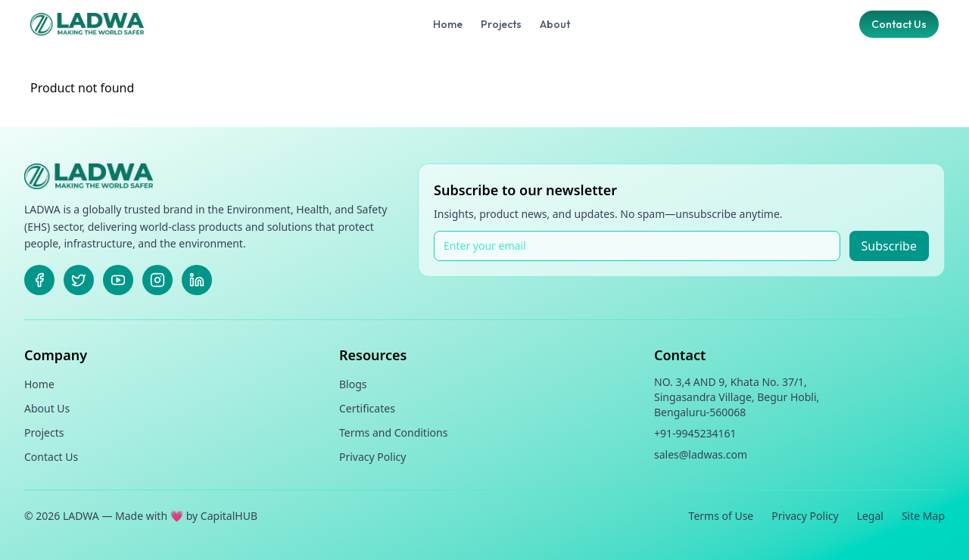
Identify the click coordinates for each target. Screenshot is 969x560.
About (555, 24)
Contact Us (899, 24)
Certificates (367, 408)
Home (448, 24)
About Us (47, 408)
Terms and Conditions (393, 432)
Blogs (353, 384)
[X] (79, 280)
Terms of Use (721, 516)
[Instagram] (157, 280)
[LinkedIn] (197, 280)
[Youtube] (118, 280)
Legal (870, 516)
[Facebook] (39, 280)
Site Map (923, 516)
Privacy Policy (372, 457)
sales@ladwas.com (701, 454)
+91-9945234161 (695, 433)
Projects (501, 24)
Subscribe (889, 246)
